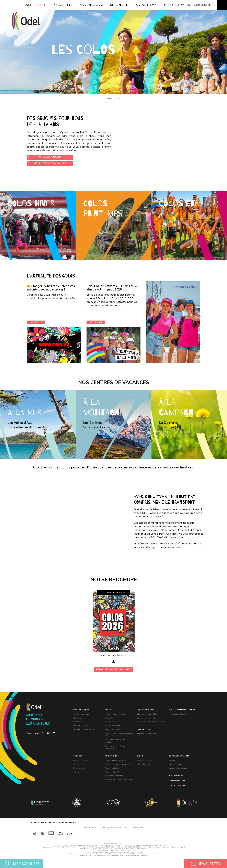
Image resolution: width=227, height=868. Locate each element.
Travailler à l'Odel (144, 760)
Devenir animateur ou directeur (118, 764)
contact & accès (177, 786)
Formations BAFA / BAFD (115, 760)
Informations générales (115, 714)
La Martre (173, 760)
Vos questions (176, 775)
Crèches (77, 772)
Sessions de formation (115, 776)
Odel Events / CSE (146, 5)
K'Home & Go (79, 768)
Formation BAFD (112, 772)
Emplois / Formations (91, 5)
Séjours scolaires (64, 5)
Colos (108, 710)
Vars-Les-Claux (175, 764)
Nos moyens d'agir (113, 726)
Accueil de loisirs (81, 760)
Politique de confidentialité (133, 828)
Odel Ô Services (80, 764)
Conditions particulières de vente (151, 722)
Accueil (109, 99)
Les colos (42, 5)
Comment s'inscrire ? (114, 722)
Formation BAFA (112, 768)
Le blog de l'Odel (177, 781)
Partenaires (78, 722)
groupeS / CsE (144, 729)
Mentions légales (90, 828)
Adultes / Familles (120, 5)
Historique (78, 718)
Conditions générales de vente (110, 828)
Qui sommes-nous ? (82, 714)
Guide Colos (110, 718)
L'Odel (27, 5)
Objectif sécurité (80, 726)
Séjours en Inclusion (113, 729)
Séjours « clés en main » (147, 718)
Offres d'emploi (144, 764)
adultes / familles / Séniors (182, 710)
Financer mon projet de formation (119, 780)
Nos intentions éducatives (84, 729)
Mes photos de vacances (50, 163)
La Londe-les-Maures (178, 768)
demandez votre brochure (113, 669)
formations (111, 756)
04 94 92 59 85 (202, 5)
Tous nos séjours (50, 157)
